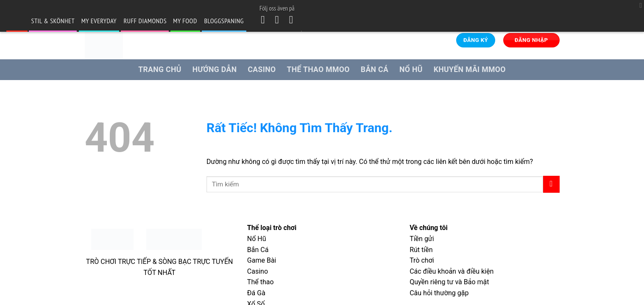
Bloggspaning (224, 21)
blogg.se (16, 21)
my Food (185, 21)
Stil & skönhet (53, 21)
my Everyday (99, 21)
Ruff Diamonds (145, 21)
